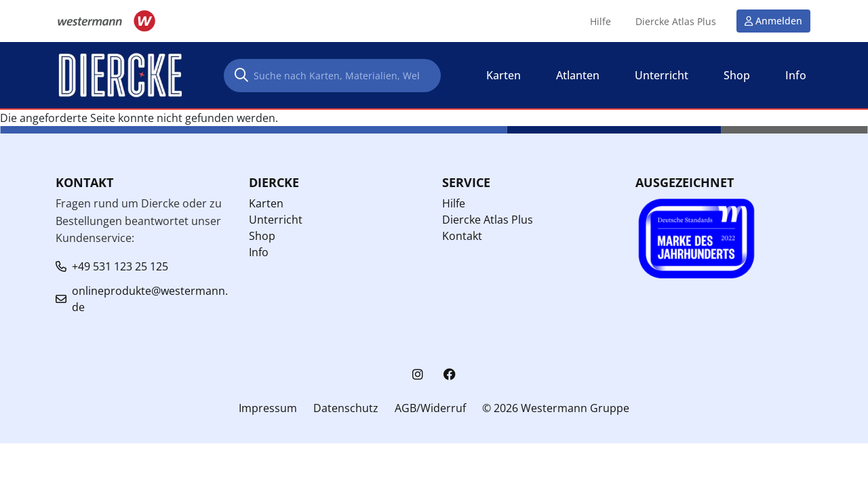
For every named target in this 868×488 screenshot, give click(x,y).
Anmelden (779, 21)
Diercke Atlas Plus (676, 22)
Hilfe (600, 22)
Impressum (268, 408)
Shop (262, 236)
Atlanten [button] (578, 75)
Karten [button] (504, 75)
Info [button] (796, 75)
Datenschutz (346, 408)
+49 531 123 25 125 (120, 266)
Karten (266, 203)
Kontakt (462, 236)
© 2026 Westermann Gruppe (556, 408)
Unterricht (276, 220)
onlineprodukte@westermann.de (150, 299)
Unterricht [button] (662, 75)
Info (259, 252)
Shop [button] (737, 75)
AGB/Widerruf (430, 408)
